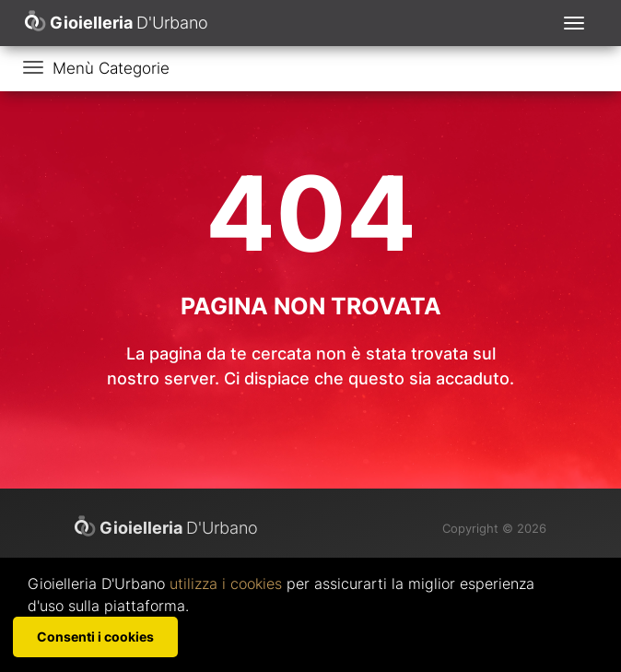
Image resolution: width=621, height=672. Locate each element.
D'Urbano (166, 527)
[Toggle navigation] (574, 23)
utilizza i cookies (226, 584)
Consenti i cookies (95, 637)
